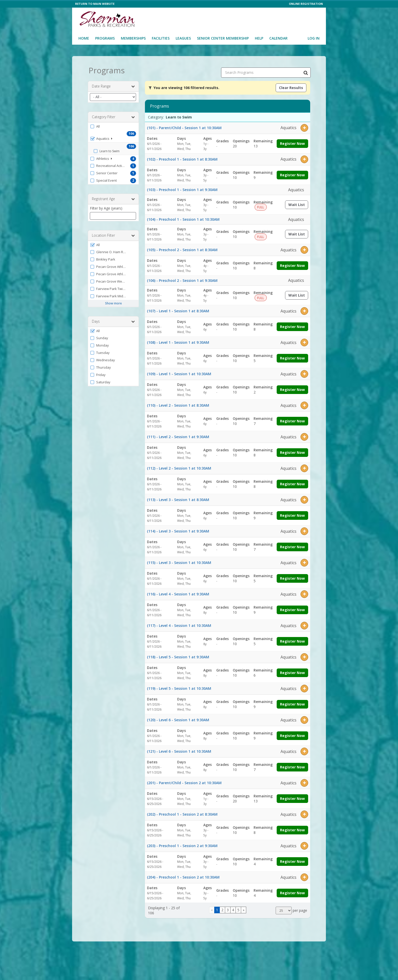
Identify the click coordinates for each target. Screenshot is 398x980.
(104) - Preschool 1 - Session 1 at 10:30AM (183, 218)
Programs (105, 38)
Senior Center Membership (223, 38)
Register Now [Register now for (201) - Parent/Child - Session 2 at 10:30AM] (292, 797)
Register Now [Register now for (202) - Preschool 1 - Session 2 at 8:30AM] (292, 828)
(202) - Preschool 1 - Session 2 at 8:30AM (182, 813)
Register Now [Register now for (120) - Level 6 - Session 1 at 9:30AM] (292, 734)
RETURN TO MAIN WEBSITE (95, 4)
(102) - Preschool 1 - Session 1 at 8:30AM (182, 157)
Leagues (183, 38)
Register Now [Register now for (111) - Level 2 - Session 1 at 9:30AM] (292, 451)
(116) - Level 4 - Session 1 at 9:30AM (178, 592)
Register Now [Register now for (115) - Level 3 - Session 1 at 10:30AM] (292, 577)
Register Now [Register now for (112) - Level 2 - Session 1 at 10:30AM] (292, 482)
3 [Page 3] (228, 908)
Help (259, 38)
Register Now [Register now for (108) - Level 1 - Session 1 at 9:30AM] (292, 357)
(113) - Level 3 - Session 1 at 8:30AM (178, 498)
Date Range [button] (113, 84)
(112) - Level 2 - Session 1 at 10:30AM (179, 467)
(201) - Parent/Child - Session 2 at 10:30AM (184, 781)
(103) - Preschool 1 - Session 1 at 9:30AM (182, 188)
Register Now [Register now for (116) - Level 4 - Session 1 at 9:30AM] (292, 608)
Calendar (278, 38)
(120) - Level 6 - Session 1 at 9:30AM (178, 718)
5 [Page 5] (238, 908)
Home (84, 38)
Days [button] (113, 320)
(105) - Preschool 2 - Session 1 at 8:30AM (182, 248)
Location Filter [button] (113, 234)
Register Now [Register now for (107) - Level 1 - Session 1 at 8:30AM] (292, 325)
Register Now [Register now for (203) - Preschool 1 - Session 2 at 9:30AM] (292, 860)
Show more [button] (113, 302)
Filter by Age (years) (106, 206)
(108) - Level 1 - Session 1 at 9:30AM (178, 341)
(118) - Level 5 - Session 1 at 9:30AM (178, 655)
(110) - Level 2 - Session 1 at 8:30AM (178, 404)
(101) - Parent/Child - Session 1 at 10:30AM (184, 126)
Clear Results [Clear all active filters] (291, 86)
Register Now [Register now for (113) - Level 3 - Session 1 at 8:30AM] (292, 514)
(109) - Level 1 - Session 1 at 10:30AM (179, 372)
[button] (113, 125)
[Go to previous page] (212, 908)
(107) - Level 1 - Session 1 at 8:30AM (178, 309)
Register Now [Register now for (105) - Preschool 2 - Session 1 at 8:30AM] (292, 264)
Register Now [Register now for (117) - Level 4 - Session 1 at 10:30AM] (292, 640)
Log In (314, 38)
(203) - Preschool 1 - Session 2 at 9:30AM (182, 844)
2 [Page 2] (222, 908)
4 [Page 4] (233, 908)
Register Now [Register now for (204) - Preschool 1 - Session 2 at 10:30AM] (292, 891)
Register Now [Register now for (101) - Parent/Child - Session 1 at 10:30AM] (292, 142)
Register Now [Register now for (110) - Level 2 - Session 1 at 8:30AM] (292, 419)
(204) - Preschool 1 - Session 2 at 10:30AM (183, 876)
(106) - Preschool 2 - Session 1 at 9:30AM (182, 279)
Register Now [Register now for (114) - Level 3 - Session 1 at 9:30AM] (292, 545)
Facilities (161, 38)
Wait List (298, 204)
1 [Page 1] (217, 908)
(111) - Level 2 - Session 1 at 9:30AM (178, 435)
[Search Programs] (306, 71)
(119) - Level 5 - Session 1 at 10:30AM (179, 687)
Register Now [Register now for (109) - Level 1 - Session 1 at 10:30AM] (292, 388)
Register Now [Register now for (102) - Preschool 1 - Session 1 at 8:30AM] (292, 173)
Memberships (133, 38)
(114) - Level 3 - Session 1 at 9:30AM (178, 530)
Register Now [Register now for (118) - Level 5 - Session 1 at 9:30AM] (292, 671)
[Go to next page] (244, 908)
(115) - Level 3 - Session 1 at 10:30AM (179, 561)
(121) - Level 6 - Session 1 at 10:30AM (179, 750)
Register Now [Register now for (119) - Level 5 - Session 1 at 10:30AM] (292, 703)
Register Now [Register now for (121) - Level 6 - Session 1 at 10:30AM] (292, 766)
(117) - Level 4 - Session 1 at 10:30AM (179, 624)
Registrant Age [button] (113, 197)
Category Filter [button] (113, 115)
